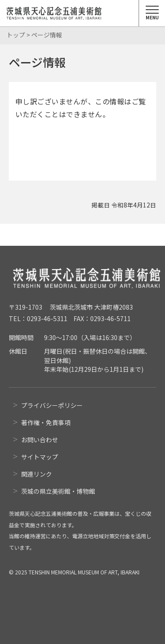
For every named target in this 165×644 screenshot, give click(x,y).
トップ (16, 35)
